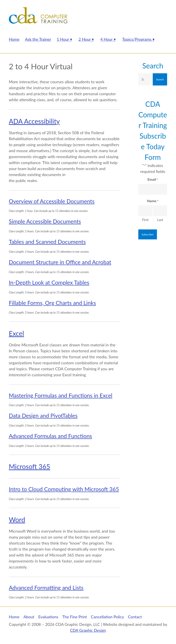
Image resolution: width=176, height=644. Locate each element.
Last (160, 220)
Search (153, 66)
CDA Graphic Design (88, 630)
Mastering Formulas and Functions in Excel (61, 395)
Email (153, 180)
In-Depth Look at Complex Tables (49, 282)
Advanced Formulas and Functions (51, 436)
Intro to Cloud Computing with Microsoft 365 (64, 489)
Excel (17, 333)
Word (17, 520)
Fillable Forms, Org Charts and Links (52, 303)
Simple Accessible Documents (45, 221)
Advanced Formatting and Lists (46, 588)
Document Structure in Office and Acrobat (60, 262)
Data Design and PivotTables (43, 415)
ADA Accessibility (34, 121)
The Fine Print (75, 617)
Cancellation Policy (107, 617)
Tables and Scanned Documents (47, 242)
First (145, 220)
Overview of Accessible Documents (52, 201)
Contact (135, 617)
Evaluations (48, 617)
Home (14, 617)
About (29, 617)
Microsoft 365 (30, 466)
